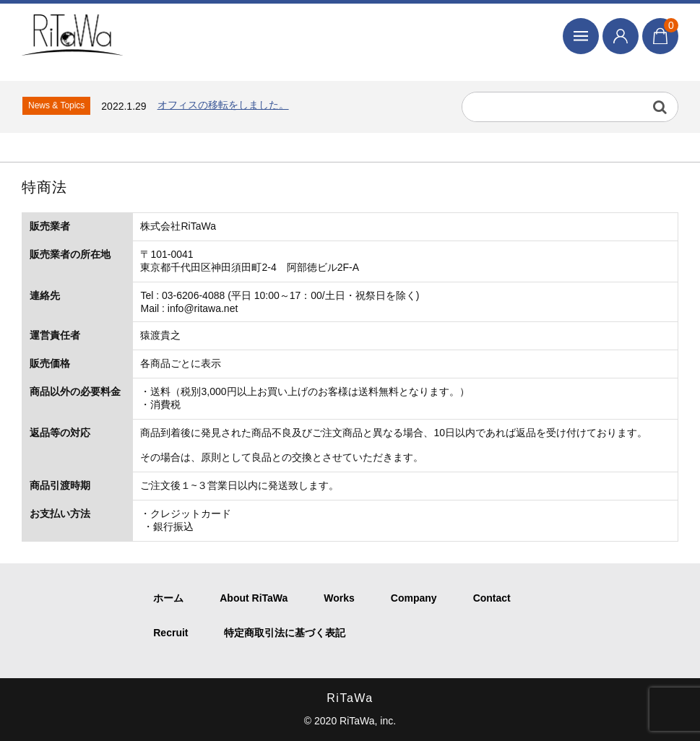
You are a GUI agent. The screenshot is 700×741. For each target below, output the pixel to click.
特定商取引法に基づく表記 (285, 633)
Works (339, 598)
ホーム (168, 598)
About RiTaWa (254, 598)
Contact (492, 598)
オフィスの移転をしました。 (223, 105)
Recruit (170, 633)
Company (414, 598)
